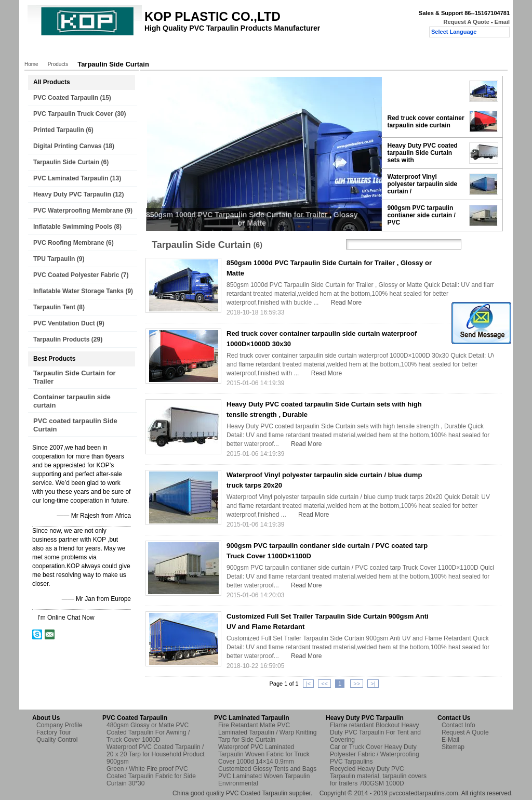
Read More (346, 303)
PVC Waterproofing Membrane (78, 211)
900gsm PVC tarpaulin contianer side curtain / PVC (422, 215)
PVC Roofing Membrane (69, 243)
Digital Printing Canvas (67, 146)
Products (81, 50)
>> (357, 684)
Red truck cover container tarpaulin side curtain (426, 122)
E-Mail (450, 740)
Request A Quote (466, 22)
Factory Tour (168, 50)
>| (373, 684)
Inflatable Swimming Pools (73, 227)
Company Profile (59, 725)
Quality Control (221, 50)
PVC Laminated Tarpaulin (71, 178)
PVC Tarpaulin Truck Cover (73, 114)
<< (324, 684)
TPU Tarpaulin (54, 259)
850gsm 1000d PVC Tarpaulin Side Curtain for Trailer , (425, 91)
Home (45, 50)
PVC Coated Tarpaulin (66, 98)
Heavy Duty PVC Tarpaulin (72, 194)
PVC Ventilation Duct (64, 323)
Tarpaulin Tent (54, 307)
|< (308, 684)
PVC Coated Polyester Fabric (76, 275)
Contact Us (273, 50)
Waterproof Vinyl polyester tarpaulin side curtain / (423, 184)
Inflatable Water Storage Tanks (78, 291)
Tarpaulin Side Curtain (66, 162)
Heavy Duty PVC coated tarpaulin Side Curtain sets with (423, 153)
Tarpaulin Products (61, 339)
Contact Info (458, 725)
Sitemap (453, 747)
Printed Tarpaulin (59, 130)
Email (502, 22)
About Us (122, 50)
